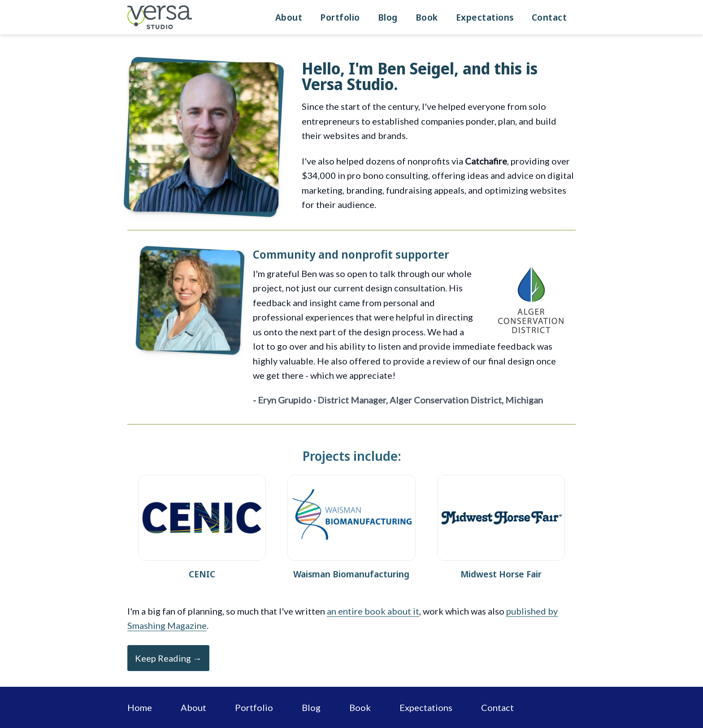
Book (427, 17)
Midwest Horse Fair (501, 574)
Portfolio (340, 17)
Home (140, 707)
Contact (549, 17)
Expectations (485, 17)
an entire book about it (373, 611)
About (289, 17)
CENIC (202, 574)
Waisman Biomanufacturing (351, 574)
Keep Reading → (168, 658)
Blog (388, 17)
